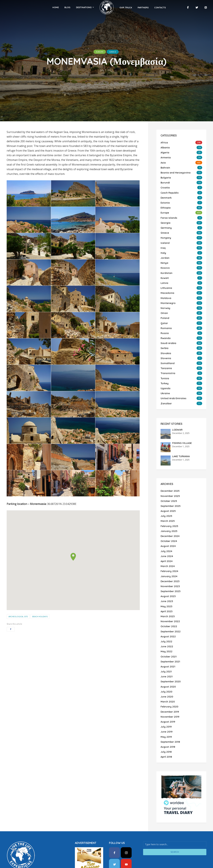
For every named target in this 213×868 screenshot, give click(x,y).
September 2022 (170, 615)
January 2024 (169, 562)
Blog (74, 7)
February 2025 (169, 514)
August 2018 (168, 726)
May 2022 (166, 635)
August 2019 (168, 702)
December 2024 (170, 524)
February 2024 (169, 557)
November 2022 (170, 606)
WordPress (26, 853)
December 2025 (170, 480)
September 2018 (170, 721)
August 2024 (168, 533)
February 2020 (169, 688)
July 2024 (166, 538)
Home (63, 7)
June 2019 (166, 712)
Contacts (153, 7)
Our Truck (119, 7)
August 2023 (168, 581)
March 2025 (167, 509)
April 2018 (166, 736)
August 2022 (168, 620)
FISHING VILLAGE (182, 433)
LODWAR (177, 419)
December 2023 (170, 567)
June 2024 (167, 543)
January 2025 (169, 519)
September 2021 (170, 644)
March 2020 (167, 683)
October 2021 (168, 639)
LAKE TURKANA (181, 446)
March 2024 (167, 553)
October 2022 (168, 610)
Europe (98, 52)
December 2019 (170, 692)
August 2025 (168, 500)
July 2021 (166, 654)
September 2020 (170, 663)
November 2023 (170, 572)
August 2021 (168, 649)
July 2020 (166, 673)
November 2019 (170, 697)
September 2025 (170, 495)
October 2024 (169, 528)
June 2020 (167, 678)
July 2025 (166, 504)
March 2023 (167, 601)
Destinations (91, 7)
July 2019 (166, 707)
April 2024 (166, 548)
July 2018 (166, 731)
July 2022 (166, 625)
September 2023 (170, 577)
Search (175, 831)
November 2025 (170, 485)
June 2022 (167, 630)
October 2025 (169, 490)
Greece (114, 52)
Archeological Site (18, 616)
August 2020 (168, 668)
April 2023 (166, 596)
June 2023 (167, 586)
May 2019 (166, 716)
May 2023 (166, 591)
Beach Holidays (40, 616)
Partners (136, 7)
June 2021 (166, 659)
